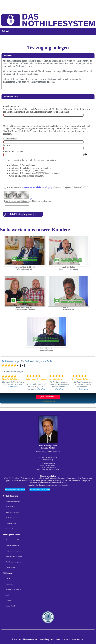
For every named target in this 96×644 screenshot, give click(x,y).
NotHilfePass (10, 507)
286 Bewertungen (11, 361)
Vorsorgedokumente (12, 501)
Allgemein (7, 573)
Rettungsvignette (11, 523)
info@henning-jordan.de (51, 469)
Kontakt (8, 578)
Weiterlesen (13, 387)
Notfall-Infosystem (12, 512)
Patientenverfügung (12, 545)
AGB (7, 595)
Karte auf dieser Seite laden (15, 490)
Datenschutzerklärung (13, 589)
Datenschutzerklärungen (48, 485)
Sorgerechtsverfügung (13, 551)
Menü (6, 31)
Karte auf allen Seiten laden (40, 490)
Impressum (9, 584)
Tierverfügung (10, 567)
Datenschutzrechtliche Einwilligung (38, 187)
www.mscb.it (77, 639)
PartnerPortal (10, 606)
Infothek (8, 600)
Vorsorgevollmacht (12, 540)
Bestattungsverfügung (13, 562)
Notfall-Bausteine (10, 496)
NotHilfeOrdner (11, 518)
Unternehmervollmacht (14, 556)
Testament (9, 529)
